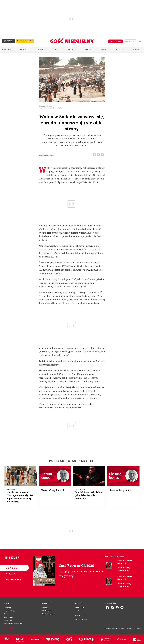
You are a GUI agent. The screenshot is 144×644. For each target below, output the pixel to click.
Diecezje (120, 49)
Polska (40, 49)
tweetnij (99, 154)
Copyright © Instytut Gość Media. (115, 629)
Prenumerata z (25, 41)
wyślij (103, 154)
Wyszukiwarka (140, 41)
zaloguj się (130, 41)
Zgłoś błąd (9, 629)
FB (95, 154)
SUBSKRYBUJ (116, 41)
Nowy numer (8, 49)
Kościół (24, 49)
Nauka (88, 49)
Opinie (104, 49)
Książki (11, 574)
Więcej (136, 49)
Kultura (72, 49)
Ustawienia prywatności (49, 614)
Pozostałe (11, 579)
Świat (56, 49)
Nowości (11, 568)
